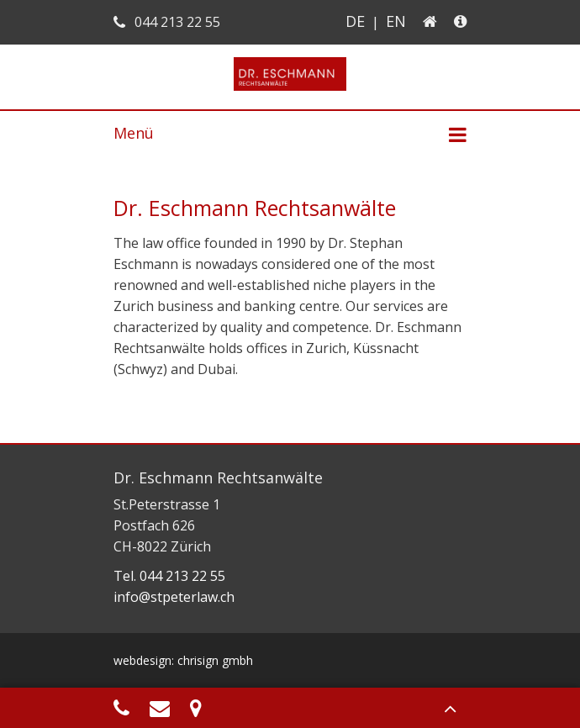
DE (355, 21)
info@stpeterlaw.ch (174, 597)
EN (396, 21)
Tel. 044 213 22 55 (169, 576)
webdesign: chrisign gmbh (183, 660)
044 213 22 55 (167, 22)
